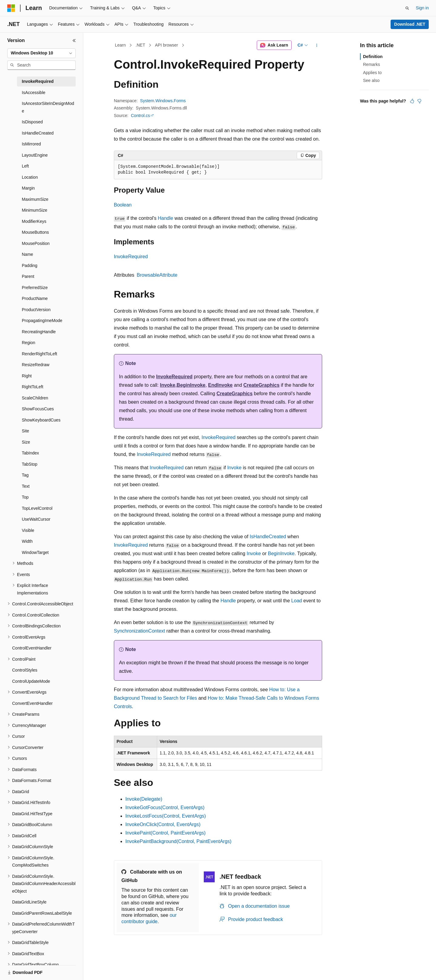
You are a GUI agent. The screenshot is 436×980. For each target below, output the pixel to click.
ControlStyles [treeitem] (25, 670)
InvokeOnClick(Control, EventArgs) (163, 824)
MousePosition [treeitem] (36, 243)
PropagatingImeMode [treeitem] (42, 321)
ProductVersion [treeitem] (36, 310)
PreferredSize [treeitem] (35, 288)
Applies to (372, 73)
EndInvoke (220, 385)
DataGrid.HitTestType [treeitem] (32, 814)
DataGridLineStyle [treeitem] (29, 902)
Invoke (168, 385)
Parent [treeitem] (28, 276)
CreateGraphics (261, 385)
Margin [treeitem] (28, 188)
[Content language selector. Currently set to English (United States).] (36, 969)
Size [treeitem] (26, 442)
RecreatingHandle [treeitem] (39, 332)
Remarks (372, 64)
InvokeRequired (131, 257)
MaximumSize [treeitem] (35, 199)
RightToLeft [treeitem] (33, 387)
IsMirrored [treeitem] (31, 144)
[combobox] (41, 53)
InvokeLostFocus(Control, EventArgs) (166, 816)
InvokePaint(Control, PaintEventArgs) (165, 833)
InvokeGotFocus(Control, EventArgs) (165, 807)
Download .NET (410, 24)
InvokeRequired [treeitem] (38, 81)
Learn (121, 45)
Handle (165, 218)
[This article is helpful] (412, 101)
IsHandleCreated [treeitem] (38, 133)
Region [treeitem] (28, 343)
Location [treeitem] (30, 177)
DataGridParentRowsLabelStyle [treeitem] (42, 913)
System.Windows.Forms (163, 101)
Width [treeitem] (27, 541)
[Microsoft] (11, 8)
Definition (373, 57)
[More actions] (317, 45)
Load (297, 601)
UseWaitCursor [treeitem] (36, 519)
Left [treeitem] (25, 166)
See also (371, 80)
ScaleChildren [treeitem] (35, 398)
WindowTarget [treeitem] (35, 552)
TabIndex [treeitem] (30, 453)
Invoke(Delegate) (144, 799)
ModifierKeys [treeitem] (34, 221)
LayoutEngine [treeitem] (35, 155)
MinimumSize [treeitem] (35, 210)
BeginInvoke (191, 385)
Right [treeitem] (27, 376)
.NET (140, 45)
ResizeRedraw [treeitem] (36, 365)
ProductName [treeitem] (35, 298)
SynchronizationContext (139, 631)
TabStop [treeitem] (30, 464)
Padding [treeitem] (30, 265)
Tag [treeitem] (25, 475)
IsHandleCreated (268, 537)
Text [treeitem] (26, 486)
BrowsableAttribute (157, 275)
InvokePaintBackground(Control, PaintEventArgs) (178, 841)
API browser (167, 45)
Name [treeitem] (27, 254)
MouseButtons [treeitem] (35, 232)
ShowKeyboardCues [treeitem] (41, 420)
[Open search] (407, 8)
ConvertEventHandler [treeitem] (32, 703)
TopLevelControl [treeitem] (37, 508)
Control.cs (140, 116)
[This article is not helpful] (419, 101)
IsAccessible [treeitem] (34, 93)
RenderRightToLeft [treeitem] (40, 354)
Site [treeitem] (25, 431)
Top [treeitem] (25, 497)
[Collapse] (74, 41)
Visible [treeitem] (28, 530)
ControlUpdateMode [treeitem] (31, 681)
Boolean (123, 205)
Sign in (422, 8)
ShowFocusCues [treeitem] (38, 409)
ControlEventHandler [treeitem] (32, 648)
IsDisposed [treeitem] (32, 122)
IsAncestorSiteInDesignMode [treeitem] (48, 107)
